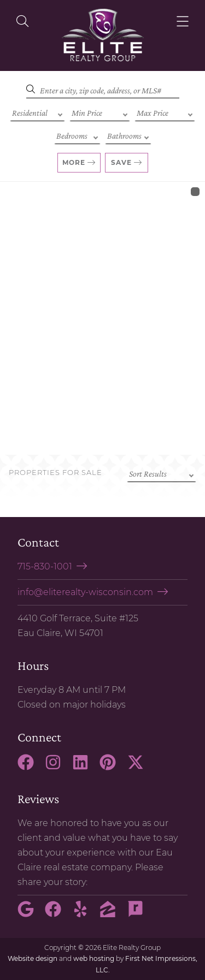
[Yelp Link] (85, 914)
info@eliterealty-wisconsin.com (85, 592)
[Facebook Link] (30, 767)
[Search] (103, 89)
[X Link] (140, 767)
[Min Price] (100, 112)
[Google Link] (30, 914)
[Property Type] (37, 112)
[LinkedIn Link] (85, 767)
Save (121, 162)
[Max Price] (165, 112)
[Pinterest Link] (112, 767)
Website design (33, 958)
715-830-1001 (45, 566)
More (74, 162)
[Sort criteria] (162, 473)
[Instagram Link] (57, 767)
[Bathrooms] (128, 135)
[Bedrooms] (77, 135)
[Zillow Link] (112, 914)
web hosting (94, 958)
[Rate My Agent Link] (140, 914)
